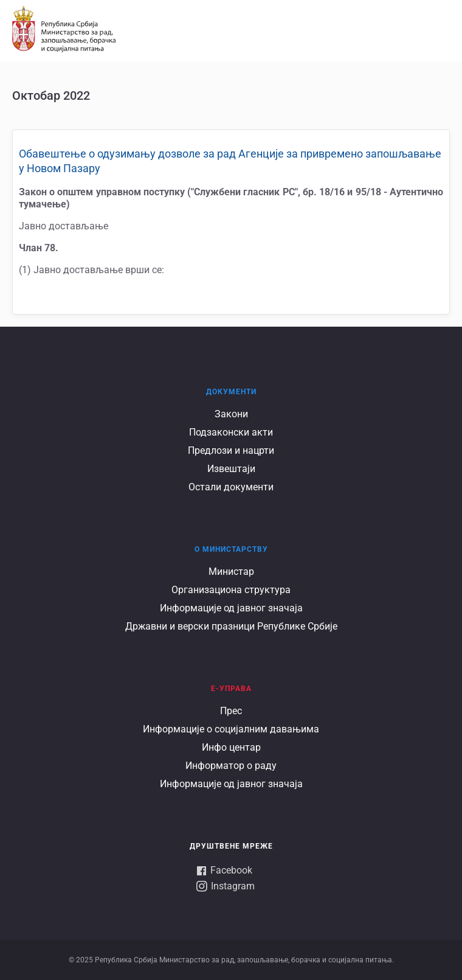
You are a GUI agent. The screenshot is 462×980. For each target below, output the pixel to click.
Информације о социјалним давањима (231, 729)
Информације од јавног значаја (231, 608)
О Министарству (231, 549)
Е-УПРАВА (231, 689)
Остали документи (231, 487)
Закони (231, 414)
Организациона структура (231, 590)
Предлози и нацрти (231, 450)
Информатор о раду (231, 766)
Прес (231, 711)
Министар (231, 572)
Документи (231, 392)
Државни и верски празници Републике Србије (231, 626)
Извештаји (231, 469)
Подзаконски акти (231, 432)
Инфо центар (231, 747)
